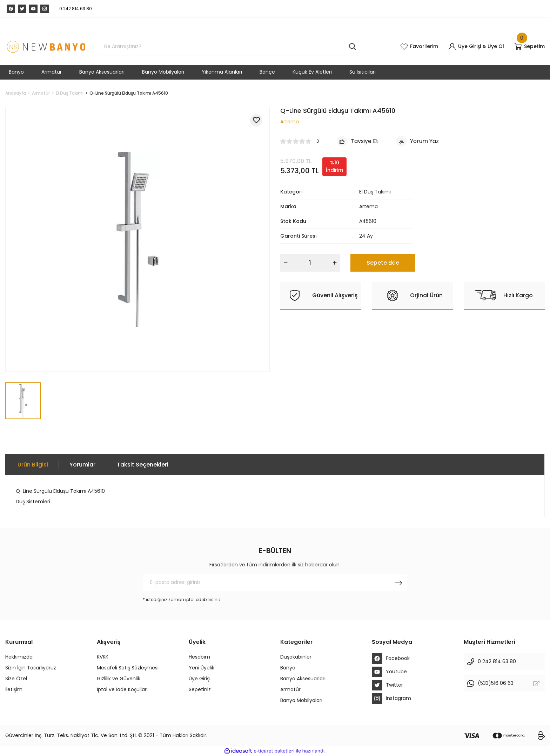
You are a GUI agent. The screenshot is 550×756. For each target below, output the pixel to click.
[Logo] (46, 47)
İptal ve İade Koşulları (122, 689)
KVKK (103, 657)
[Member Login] (465, 47)
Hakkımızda (19, 657)
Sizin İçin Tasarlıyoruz (31, 668)
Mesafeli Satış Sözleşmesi (128, 668)
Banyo (288, 668)
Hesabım (199, 657)
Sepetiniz (200, 689)
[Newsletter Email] (275, 583)
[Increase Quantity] (335, 263)
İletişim (14, 689)
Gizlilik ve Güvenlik (119, 679)
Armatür (290, 689)
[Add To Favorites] (256, 120)
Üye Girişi (200, 679)
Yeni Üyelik (202, 668)
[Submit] (398, 583)
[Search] (229, 47)
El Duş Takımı (375, 192)
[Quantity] (310, 263)
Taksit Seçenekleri (143, 465)
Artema (368, 206)
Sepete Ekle (383, 263)
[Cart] (530, 47)
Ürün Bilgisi (33, 465)
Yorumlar (82, 465)
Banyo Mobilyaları (301, 700)
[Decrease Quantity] (286, 263)
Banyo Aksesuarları (303, 679)
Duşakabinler (296, 657)
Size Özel (16, 679)
